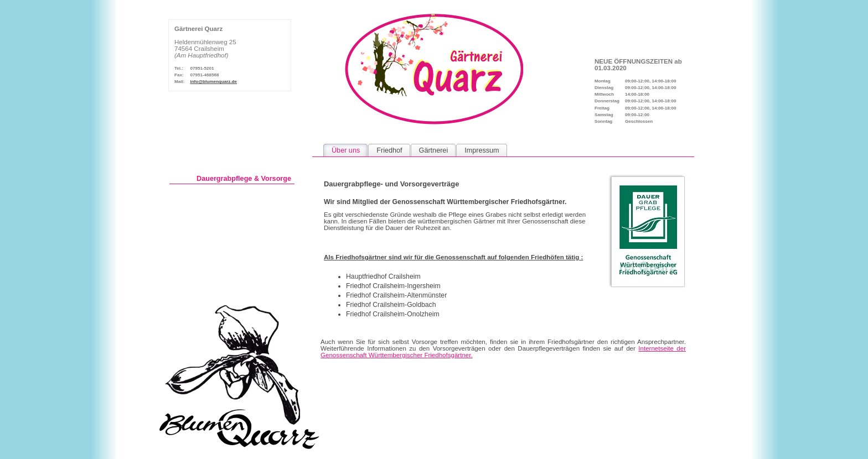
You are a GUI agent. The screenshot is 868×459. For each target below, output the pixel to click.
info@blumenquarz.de (213, 82)
